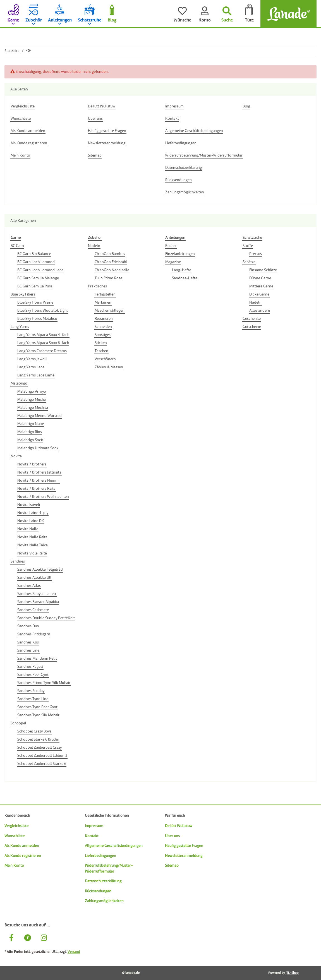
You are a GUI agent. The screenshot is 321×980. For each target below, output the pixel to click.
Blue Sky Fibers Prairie (35, 302)
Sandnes (18, 561)
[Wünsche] (182, 14)
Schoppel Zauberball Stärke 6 (42, 764)
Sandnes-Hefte (185, 278)
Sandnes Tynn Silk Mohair (38, 715)
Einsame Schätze (263, 270)
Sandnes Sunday (31, 691)
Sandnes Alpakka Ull (34, 578)
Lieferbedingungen (100, 856)
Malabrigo (19, 383)
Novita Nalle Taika (33, 545)
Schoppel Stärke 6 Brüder (38, 739)
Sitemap (172, 866)
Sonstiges (103, 335)
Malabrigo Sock (30, 440)
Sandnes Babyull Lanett (37, 594)
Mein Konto (14, 866)
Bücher (171, 246)
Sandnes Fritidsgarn (34, 634)
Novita (16, 456)
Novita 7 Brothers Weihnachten (43, 497)
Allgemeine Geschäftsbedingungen (114, 846)
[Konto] (205, 14)
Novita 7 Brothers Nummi (38, 481)
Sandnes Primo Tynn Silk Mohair (44, 683)
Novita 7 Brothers (32, 464)
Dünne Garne (260, 278)
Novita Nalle (28, 529)
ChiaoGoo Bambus (110, 254)
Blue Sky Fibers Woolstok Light (43, 311)
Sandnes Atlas (29, 586)
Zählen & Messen (109, 367)
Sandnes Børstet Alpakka (38, 602)
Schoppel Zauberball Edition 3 (42, 756)
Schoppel (18, 723)
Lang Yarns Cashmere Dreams (42, 351)
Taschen (101, 351)
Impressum (94, 826)
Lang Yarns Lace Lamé (36, 375)
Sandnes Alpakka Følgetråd (40, 570)
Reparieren (104, 319)
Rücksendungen (98, 891)
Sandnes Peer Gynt (33, 675)
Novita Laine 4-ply (33, 513)
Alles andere (260, 311)
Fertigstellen (105, 294)
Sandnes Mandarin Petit (37, 659)
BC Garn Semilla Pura (35, 286)
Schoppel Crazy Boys (34, 731)
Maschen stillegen (110, 311)
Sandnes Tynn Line (33, 699)
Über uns (172, 836)
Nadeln (94, 246)
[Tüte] (249, 14)
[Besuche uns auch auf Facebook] (11, 939)
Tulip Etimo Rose (108, 278)
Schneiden (103, 327)
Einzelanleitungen (180, 254)
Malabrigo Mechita (33, 408)
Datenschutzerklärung (103, 881)
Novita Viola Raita (32, 553)
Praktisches (97, 286)
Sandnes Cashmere (33, 610)
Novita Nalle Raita (32, 537)
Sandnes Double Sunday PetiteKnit (46, 618)
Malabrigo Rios (30, 432)
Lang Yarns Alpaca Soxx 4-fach (43, 335)
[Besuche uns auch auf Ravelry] (28, 939)
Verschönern (105, 359)
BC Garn (17, 246)
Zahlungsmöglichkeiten (104, 901)
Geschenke (252, 319)
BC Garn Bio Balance (34, 254)
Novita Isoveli (29, 505)
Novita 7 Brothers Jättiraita (39, 472)
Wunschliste (15, 836)
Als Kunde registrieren (23, 856)
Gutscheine (252, 327)
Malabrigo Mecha (32, 400)
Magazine (173, 262)
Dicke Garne (259, 294)
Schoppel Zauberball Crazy (39, 748)
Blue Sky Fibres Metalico (37, 319)
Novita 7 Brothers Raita (36, 489)
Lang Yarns (20, 327)
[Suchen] (227, 14)
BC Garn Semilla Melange (38, 278)
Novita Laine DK (31, 521)
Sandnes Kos (28, 642)
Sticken (101, 343)
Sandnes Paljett (30, 667)
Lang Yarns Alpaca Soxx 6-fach (43, 343)
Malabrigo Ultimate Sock (38, 448)
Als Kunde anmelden (22, 846)
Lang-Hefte (182, 270)
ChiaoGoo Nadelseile (112, 270)
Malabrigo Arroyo (32, 391)
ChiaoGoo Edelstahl (111, 262)
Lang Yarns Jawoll (32, 359)
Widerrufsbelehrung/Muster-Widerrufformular (109, 869)
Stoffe (248, 246)
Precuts (256, 254)
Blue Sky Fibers (23, 294)
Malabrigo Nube (31, 424)
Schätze (249, 262)
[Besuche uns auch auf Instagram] (44, 939)
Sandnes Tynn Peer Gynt (37, 707)
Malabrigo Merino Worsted (39, 416)
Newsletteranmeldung (184, 856)
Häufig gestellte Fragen (184, 846)
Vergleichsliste (16, 826)
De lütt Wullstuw (179, 826)
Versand (74, 952)
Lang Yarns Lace (31, 367)
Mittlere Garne (261, 286)
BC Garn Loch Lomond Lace (40, 270)
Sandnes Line (28, 650)
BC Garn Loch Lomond (36, 262)
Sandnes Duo (28, 626)
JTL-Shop (292, 973)
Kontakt (92, 836)
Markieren (103, 302)
